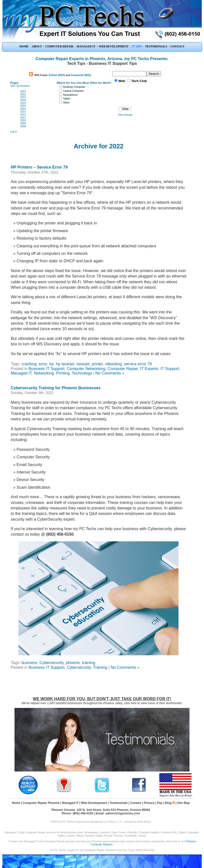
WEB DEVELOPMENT (114, 46)
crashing (29, 364)
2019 (23, 103)
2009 (23, 123)
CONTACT (178, 46)
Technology (82, 373)
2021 (23, 97)
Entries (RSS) (57, 75)
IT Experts (149, 369)
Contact (136, 803)
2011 (23, 118)
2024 (23, 91)
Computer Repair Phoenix (41, 803)
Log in (14, 132)
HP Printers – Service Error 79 (39, 167)
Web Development (94, 803)
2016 (23, 106)
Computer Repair (123, 369)
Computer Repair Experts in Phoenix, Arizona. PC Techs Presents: (102, 59)
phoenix (73, 663)
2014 (23, 109)
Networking (44, 373)
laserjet (83, 364)
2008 (23, 126)
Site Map (183, 803)
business (29, 663)
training (88, 663)
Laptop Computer (73, 91)
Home (16, 803)
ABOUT (37, 46)
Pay (160, 803)
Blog (168, 803)
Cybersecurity (52, 663)
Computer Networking (86, 369)
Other (66, 103)
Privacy (149, 803)
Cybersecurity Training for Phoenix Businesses (56, 388)
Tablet (67, 99)
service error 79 (138, 364)
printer (97, 364)
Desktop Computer (74, 87)
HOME (24, 46)
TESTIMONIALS (156, 46)
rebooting (113, 364)
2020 (23, 100)
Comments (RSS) (81, 75)
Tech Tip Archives (20, 86)
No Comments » (110, 373)
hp (51, 364)
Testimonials (118, 803)
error (43, 364)
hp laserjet (65, 364)
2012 (23, 115)
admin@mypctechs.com (123, 813)
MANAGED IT (86, 46)
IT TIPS (137, 46)
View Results (125, 115)
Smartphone (70, 95)
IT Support (170, 369)
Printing (63, 373)
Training (100, 667)
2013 (23, 112)
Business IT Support (46, 369)
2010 (23, 120)
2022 (23, 94)
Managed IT (21, 373)
